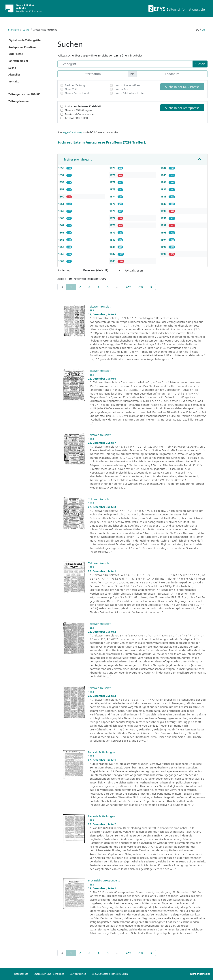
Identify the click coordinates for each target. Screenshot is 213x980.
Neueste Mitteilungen (78, 110)
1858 (62, 182)
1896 (164, 254)
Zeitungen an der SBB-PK (24, 94)
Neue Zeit (71, 89)
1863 (62, 218)
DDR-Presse (16, 54)
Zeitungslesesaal (19, 101)
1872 (113, 182)
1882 (113, 254)
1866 (62, 240)
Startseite (13, 30)
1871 (113, 175)
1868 (62, 254)
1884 (164, 168)
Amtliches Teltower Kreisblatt (83, 106)
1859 (62, 189)
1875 (113, 204)
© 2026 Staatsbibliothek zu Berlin (110, 974)
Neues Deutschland (77, 93)
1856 (62, 168)
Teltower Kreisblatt (77, 118)
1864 (62, 225)
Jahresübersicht (18, 61)
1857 (62, 175)
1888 (164, 196)
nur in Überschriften (127, 85)
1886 (164, 182)
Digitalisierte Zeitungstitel (25, 40)
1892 (164, 225)
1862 (62, 211)
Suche (26, 30)
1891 (164, 218)
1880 (113, 240)
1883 (113, 261)
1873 (113, 189)
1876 (113, 211)
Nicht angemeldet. (200, 974)
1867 (62, 247)
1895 (164, 247)
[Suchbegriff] (125, 64)
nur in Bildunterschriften (130, 93)
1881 (113, 247)
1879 (113, 232)
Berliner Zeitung (75, 85)
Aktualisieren (134, 270)
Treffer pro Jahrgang (78, 159)
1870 (113, 168)
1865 (62, 232)
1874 (113, 196)
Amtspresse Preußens (22, 47)
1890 (164, 211)
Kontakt (14, 81)
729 (128, 287)
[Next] (151, 287)
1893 (164, 232)
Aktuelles (14, 75)
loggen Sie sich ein (72, 132)
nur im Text (122, 89)
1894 (164, 240)
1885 (164, 175)
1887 (164, 189)
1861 (62, 204)
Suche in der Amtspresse (182, 108)
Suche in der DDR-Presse (182, 87)
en (203, 30)
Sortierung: (64, 270)
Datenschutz (21, 974)
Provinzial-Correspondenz (81, 114)
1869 (62, 261)
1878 (113, 225)
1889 (164, 204)
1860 (62, 196)
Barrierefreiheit (78, 974)
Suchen (200, 64)
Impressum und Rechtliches (49, 974)
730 (141, 287)
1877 (113, 218)
